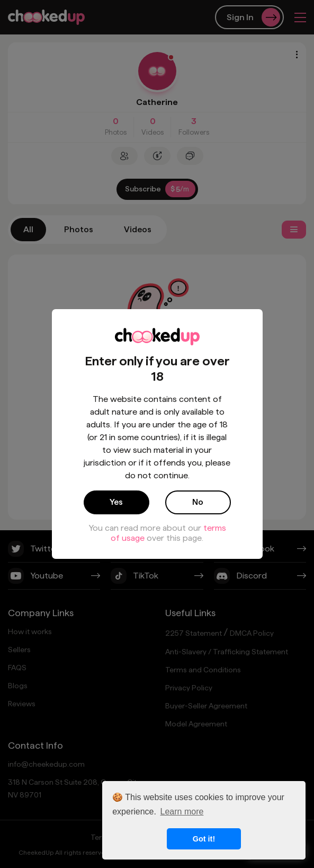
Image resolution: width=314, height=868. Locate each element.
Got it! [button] (204, 839)
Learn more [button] (182, 812)
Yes (116, 502)
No (198, 502)
